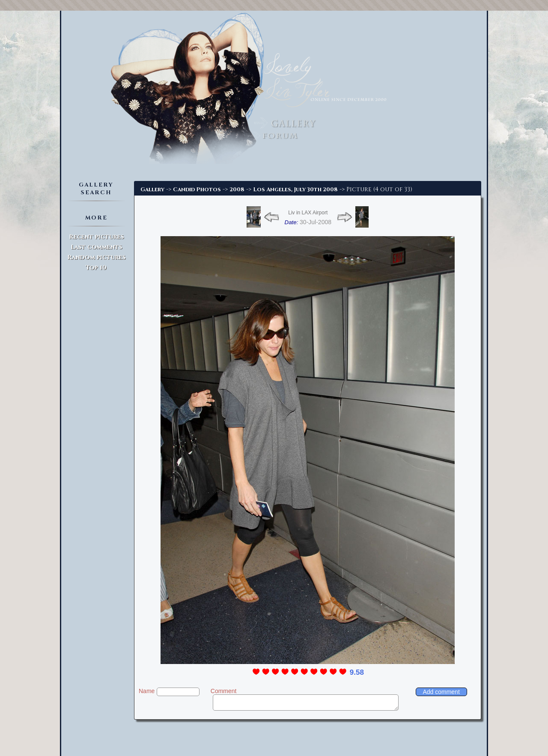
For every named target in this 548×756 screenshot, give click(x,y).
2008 (237, 190)
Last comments (96, 247)
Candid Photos (197, 190)
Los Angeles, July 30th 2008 (295, 190)
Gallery (152, 190)
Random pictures (96, 257)
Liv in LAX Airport (308, 213)
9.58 (357, 672)
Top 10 (96, 268)
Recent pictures (96, 237)
